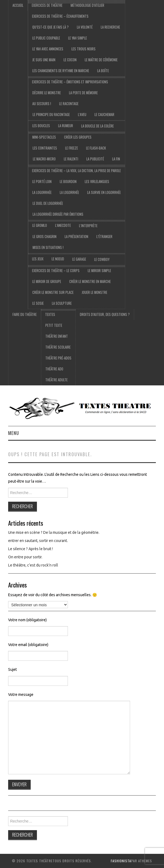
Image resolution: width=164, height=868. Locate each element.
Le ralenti (71, 159)
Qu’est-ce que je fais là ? (51, 27)
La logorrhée (42, 192)
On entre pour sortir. (25, 557)
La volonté (85, 27)
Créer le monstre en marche (90, 281)
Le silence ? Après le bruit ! (31, 549)
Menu (14, 433)
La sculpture (62, 303)
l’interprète (88, 226)
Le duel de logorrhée (48, 203)
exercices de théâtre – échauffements (60, 16)
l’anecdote (63, 225)
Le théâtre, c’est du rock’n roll (33, 565)
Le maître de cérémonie (101, 60)
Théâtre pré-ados (58, 358)
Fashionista (121, 861)
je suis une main (44, 60)
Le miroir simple (99, 271)
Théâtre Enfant (57, 336)
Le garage (79, 259)
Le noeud (58, 259)
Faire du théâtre (25, 314)
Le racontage (69, 104)
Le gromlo (40, 225)
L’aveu (82, 115)
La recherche (110, 27)
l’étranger (104, 237)
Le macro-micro (44, 159)
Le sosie (38, 303)
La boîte (103, 71)
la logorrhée (69, 192)
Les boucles (41, 126)
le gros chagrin (45, 237)
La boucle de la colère (97, 126)
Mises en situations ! (48, 247)
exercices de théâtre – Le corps (56, 271)
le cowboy (102, 259)
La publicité (95, 159)
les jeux (38, 259)
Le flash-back (96, 148)
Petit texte (54, 325)
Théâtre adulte (56, 380)
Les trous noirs (83, 49)
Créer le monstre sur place (53, 292)
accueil (18, 5)
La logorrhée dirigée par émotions (58, 214)
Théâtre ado (54, 369)
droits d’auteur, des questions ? (105, 314)
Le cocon (70, 60)
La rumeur (66, 126)
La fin (116, 159)
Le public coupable (46, 38)
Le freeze (72, 148)
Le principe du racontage (51, 115)
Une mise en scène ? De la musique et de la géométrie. (54, 532)
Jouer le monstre (94, 292)
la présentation (76, 237)
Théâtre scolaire (58, 347)
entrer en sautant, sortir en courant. (38, 541)
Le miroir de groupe (47, 281)
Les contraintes (45, 148)
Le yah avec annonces (48, 49)
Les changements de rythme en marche (61, 71)
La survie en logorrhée (104, 192)
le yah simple (78, 38)
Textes (50, 314)
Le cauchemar (104, 115)
